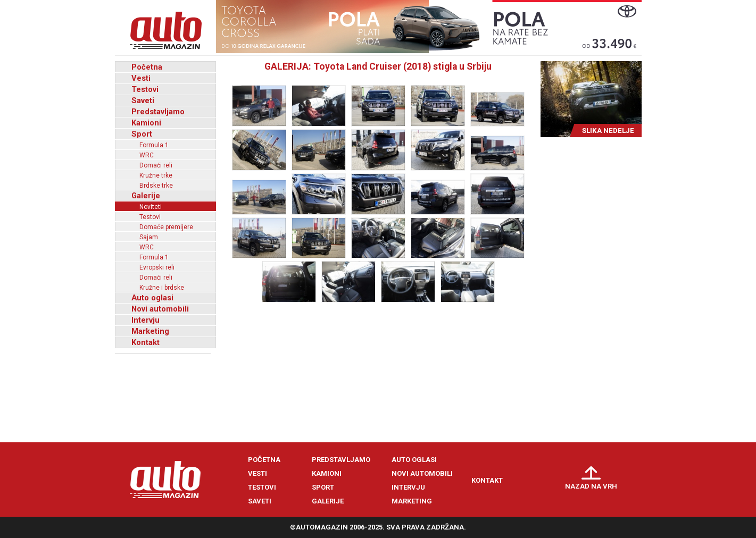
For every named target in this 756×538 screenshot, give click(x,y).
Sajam (149, 237)
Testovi (145, 89)
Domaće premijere (166, 227)
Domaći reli (156, 165)
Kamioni (146, 123)
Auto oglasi (152, 298)
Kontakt (146, 342)
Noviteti (151, 207)
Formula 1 (154, 145)
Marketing (150, 331)
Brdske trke (156, 186)
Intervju (146, 320)
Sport (142, 134)
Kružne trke (156, 175)
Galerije (146, 196)
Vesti (141, 78)
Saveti (143, 100)
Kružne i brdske (162, 288)
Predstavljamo (158, 112)
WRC (147, 155)
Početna (147, 67)
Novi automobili (160, 309)
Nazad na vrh (591, 486)
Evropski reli (157, 267)
